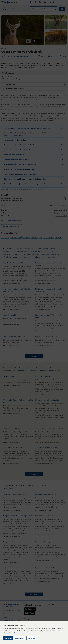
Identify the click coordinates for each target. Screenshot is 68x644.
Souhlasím (8, 638)
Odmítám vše (20, 638)
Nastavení (31, 638)
